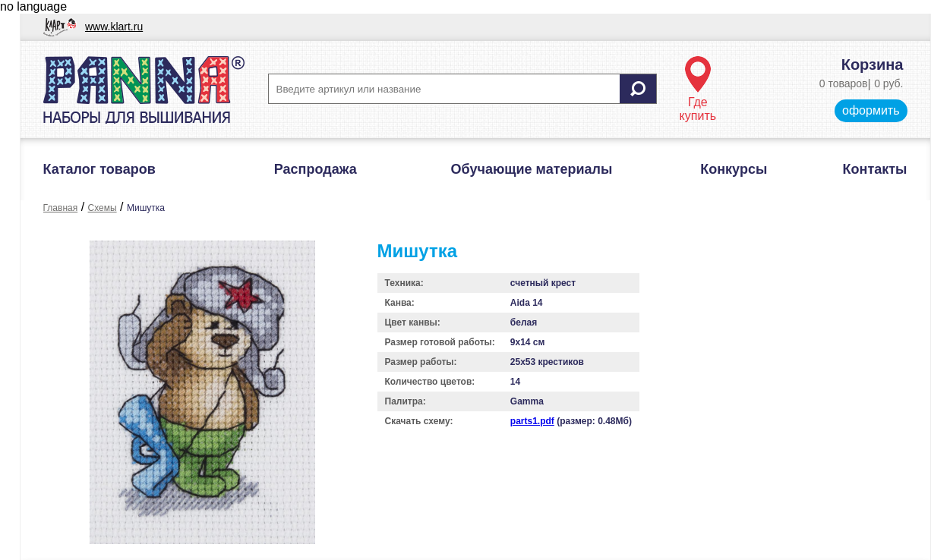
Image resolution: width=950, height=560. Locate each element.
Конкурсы (734, 169)
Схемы (103, 208)
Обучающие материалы (532, 169)
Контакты (875, 169)
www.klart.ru (114, 27)
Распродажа (316, 169)
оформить (871, 110)
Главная (61, 208)
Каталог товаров (99, 169)
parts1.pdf (532, 421)
